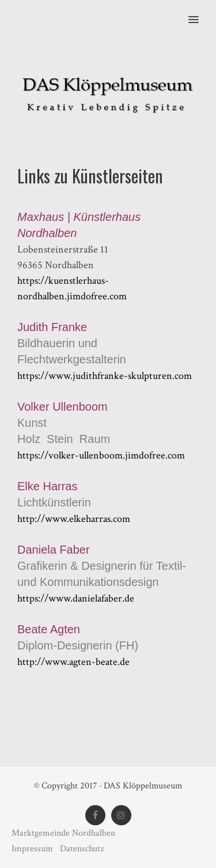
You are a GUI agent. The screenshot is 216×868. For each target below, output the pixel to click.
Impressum (33, 849)
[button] (200, 12)
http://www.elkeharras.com (74, 519)
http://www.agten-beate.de (73, 662)
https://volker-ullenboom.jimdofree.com (101, 455)
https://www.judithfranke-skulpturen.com (105, 376)
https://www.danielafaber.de (76, 598)
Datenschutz (82, 849)
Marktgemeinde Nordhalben (63, 833)
